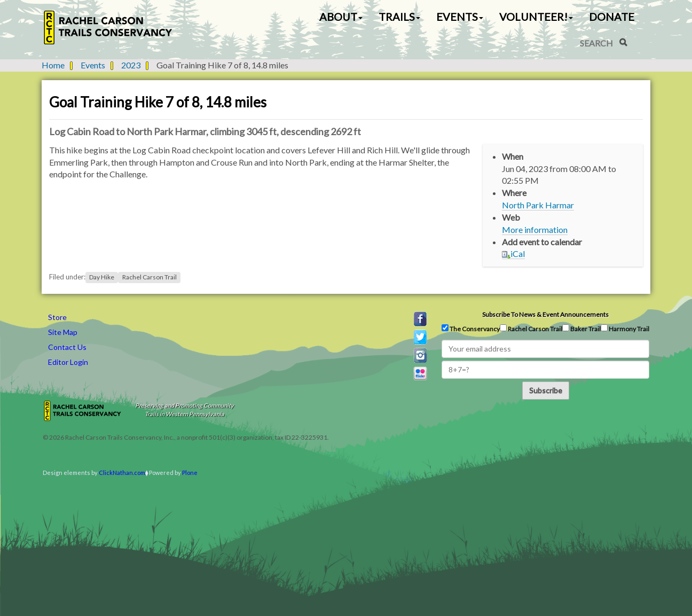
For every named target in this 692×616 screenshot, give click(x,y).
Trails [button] (399, 17)
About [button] (341, 17)
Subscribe (546, 390)
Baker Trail (581, 329)
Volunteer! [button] (536, 17)
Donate (612, 17)
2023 (131, 65)
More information (535, 229)
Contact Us (67, 347)
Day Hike (102, 277)
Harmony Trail (625, 329)
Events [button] (460, 17)
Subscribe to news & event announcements (545, 314)
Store (57, 317)
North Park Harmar (538, 205)
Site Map (63, 332)
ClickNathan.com (122, 473)
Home (53, 65)
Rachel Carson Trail (150, 277)
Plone (190, 473)
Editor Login (68, 362)
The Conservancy (471, 329)
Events (93, 65)
